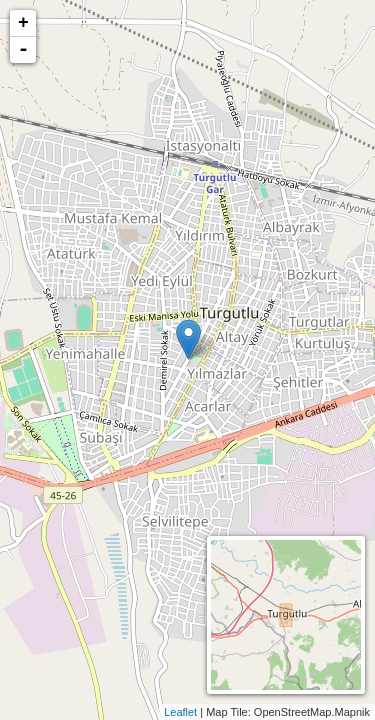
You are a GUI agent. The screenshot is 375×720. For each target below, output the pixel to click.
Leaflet (180, 712)
